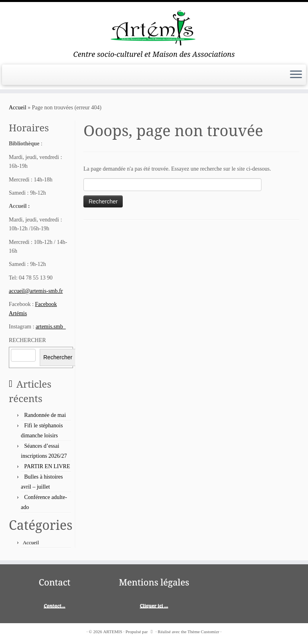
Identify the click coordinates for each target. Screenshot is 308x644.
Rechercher (58, 357)
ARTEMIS (113, 632)
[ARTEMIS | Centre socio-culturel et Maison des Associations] (154, 26)
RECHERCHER (27, 340)
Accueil (18, 108)
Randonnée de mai (45, 415)
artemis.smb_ (51, 327)
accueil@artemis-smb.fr (36, 291)
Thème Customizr (204, 632)
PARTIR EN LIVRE (47, 466)
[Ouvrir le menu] (296, 75)
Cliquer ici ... (154, 605)
